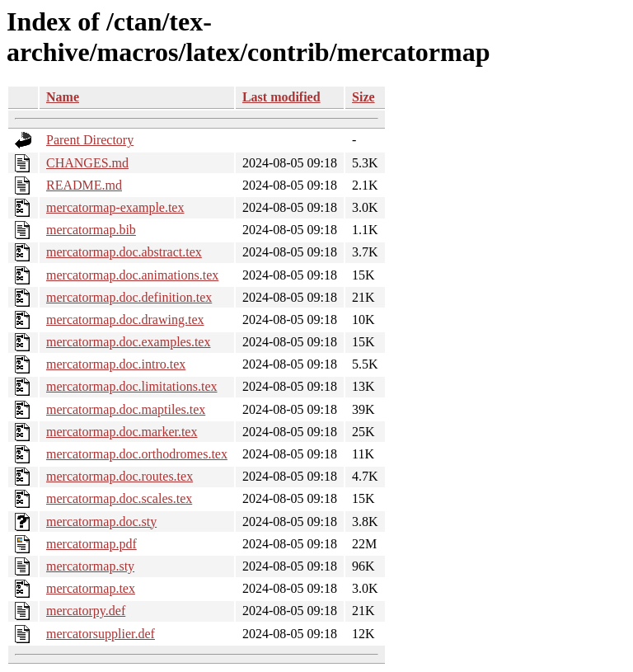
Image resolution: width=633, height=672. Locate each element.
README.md (84, 185)
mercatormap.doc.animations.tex (132, 275)
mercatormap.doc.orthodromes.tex (137, 454)
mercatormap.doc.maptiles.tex (126, 409)
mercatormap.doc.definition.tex (129, 297)
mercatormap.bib (91, 230)
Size (363, 97)
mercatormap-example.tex (115, 207)
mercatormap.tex (91, 588)
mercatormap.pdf (91, 544)
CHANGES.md (87, 163)
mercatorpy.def (86, 611)
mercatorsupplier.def (101, 634)
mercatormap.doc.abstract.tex (124, 252)
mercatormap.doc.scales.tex (119, 498)
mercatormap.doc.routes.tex (120, 476)
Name (63, 97)
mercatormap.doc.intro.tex (116, 364)
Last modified (281, 97)
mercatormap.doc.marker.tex (122, 432)
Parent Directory (90, 140)
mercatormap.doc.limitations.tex (132, 386)
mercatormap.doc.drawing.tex (125, 320)
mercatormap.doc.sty (101, 522)
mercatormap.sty (90, 566)
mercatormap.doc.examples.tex (128, 342)
